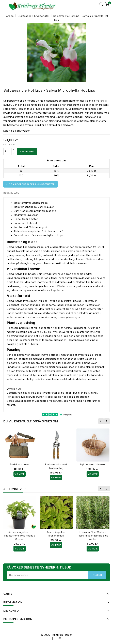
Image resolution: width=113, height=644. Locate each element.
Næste (107, 421)
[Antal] (7, 151)
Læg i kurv (27, 151)
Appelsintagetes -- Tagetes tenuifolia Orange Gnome (20, 536)
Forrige (101, 421)
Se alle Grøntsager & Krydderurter (30, 184)
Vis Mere (20, 474)
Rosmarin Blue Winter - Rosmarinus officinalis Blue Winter (93, 536)
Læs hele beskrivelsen (17, 131)
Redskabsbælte (19, 464)
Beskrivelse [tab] (11, 193)
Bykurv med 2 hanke (93, 464)
